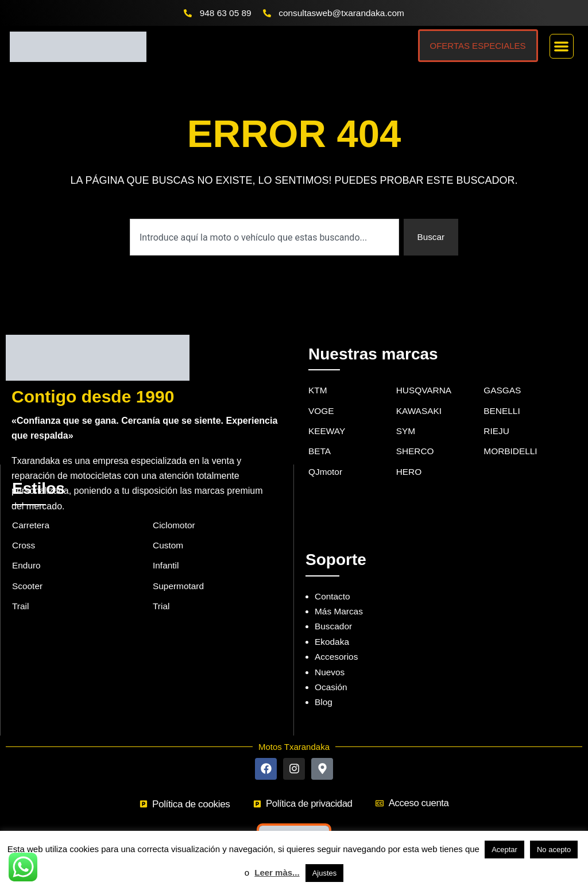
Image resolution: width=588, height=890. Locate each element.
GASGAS (503, 374)
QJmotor (326, 457)
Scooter (28, 571)
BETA (320, 437)
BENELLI (502, 395)
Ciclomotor (175, 508)
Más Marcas (340, 595)
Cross (24, 530)
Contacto (333, 580)
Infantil (166, 550)
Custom (169, 530)
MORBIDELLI (511, 437)
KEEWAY (328, 416)
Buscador (334, 610)
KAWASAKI (420, 395)
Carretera (32, 508)
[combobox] (264, 238)
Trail (21, 592)
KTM (318, 374)
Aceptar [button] (504, 850)
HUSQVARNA (425, 374)
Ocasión (332, 670)
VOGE (322, 395)
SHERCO (416, 437)
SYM (406, 416)
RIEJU (497, 416)
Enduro (27, 550)
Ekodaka (332, 625)
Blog (324, 686)
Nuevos (330, 655)
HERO (409, 457)
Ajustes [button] (325, 873)
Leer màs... (277, 872)
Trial (162, 592)
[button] (562, 47)
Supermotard (179, 571)
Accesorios (337, 641)
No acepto (554, 850)
